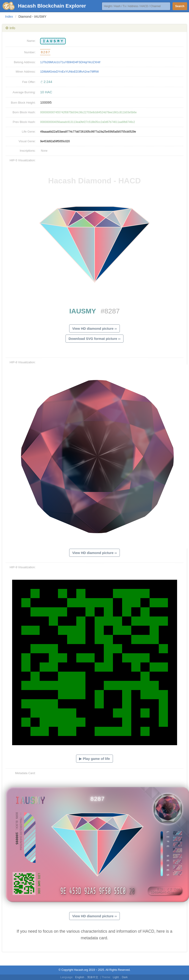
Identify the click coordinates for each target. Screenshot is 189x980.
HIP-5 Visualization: (23, 160)
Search (180, 6)
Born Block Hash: (24, 112)
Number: (30, 52)
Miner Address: (26, 72)
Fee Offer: (29, 82)
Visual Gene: (27, 141)
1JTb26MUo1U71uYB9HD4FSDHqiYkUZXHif (70, 62)
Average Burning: (24, 92)
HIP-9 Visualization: (23, 567)
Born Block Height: (23, 103)
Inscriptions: (28, 151)
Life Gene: (29, 132)
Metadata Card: (25, 773)
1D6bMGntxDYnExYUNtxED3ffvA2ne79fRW (69, 72)
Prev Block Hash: (24, 122)
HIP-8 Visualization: (23, 362)
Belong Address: (25, 62)
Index (9, 17)
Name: (31, 41)
